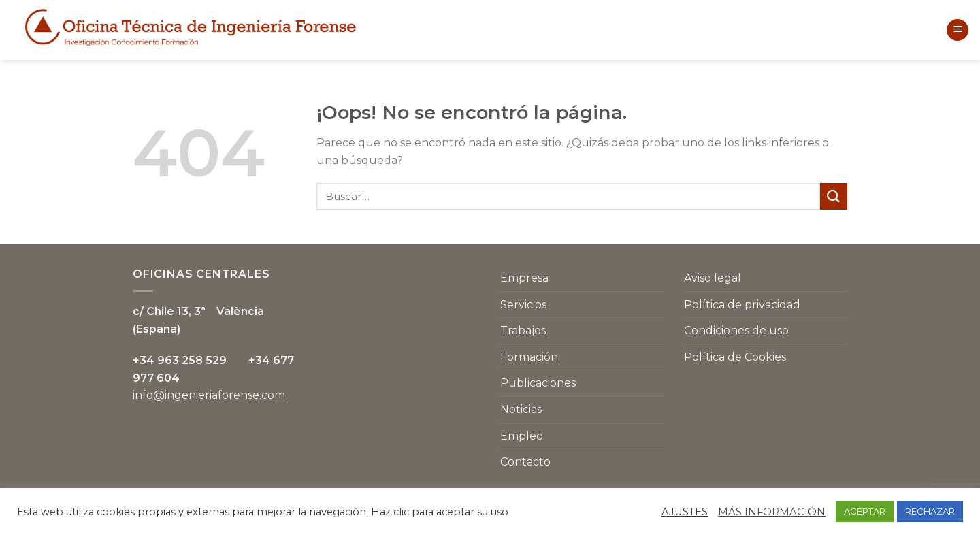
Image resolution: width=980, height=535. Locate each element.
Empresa (524, 278)
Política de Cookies (735, 357)
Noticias (521, 409)
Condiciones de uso (736, 330)
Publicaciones (538, 383)
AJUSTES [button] (685, 512)
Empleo (522, 436)
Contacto (525, 462)
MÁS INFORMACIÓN (772, 512)
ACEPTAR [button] (865, 511)
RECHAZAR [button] (930, 511)
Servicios (523, 305)
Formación (529, 357)
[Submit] (834, 196)
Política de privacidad (742, 305)
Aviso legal (713, 278)
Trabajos (523, 330)
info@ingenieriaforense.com (209, 395)
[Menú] (958, 30)
